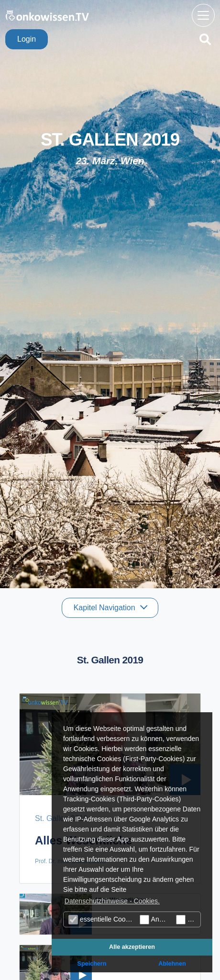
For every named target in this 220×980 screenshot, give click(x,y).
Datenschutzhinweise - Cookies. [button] (112, 901)
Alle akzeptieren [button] (132, 947)
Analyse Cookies (155, 920)
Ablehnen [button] (172, 964)
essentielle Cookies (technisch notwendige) (103, 920)
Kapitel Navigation (105, 608)
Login (27, 39)
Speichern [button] (92, 964)
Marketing (188, 920)
